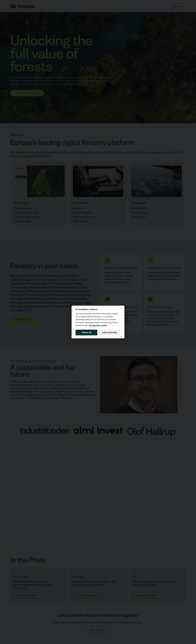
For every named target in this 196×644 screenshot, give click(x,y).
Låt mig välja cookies (98, 325)
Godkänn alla (86, 332)
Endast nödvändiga (110, 332)
